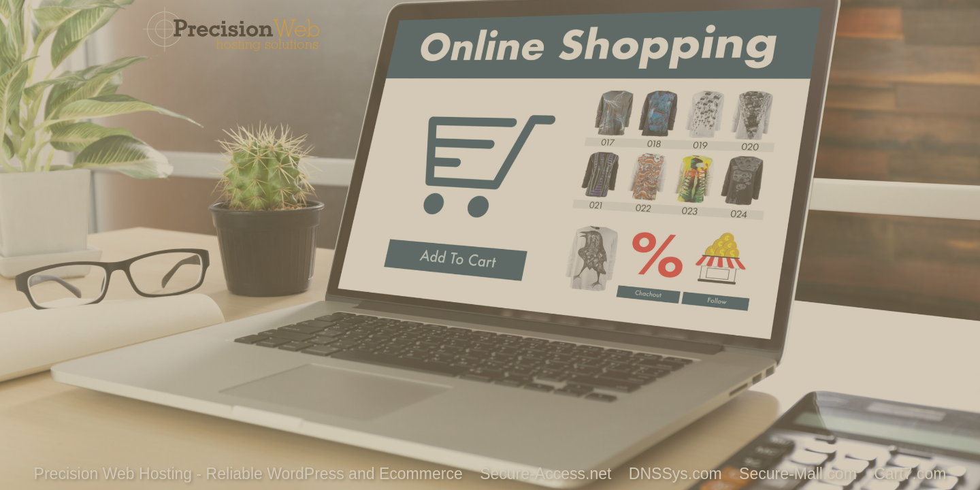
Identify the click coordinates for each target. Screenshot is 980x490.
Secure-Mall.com (798, 474)
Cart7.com (910, 474)
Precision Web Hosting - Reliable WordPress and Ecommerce (248, 474)
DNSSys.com (675, 474)
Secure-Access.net (545, 474)
